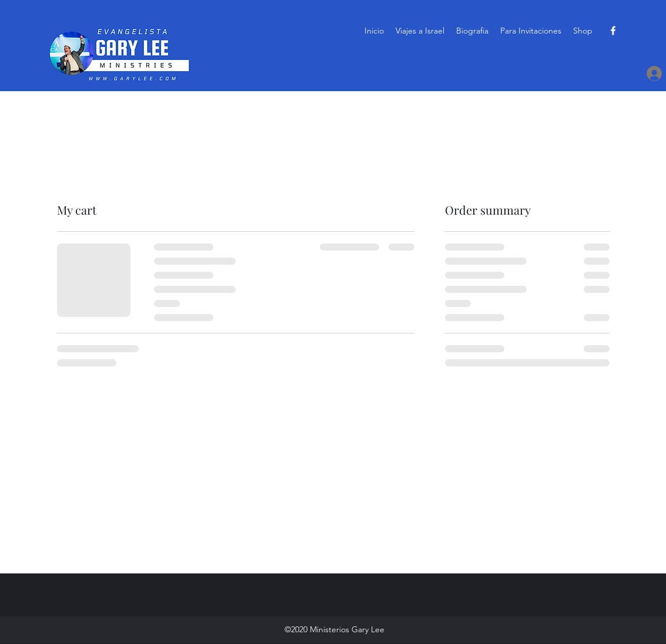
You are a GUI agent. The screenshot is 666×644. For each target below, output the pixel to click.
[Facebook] (613, 31)
